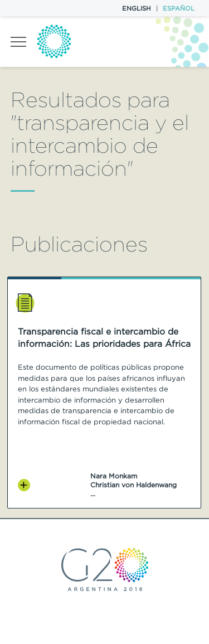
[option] (104, 393)
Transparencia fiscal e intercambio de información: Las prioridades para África (104, 338)
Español (179, 8)
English (137, 8)
